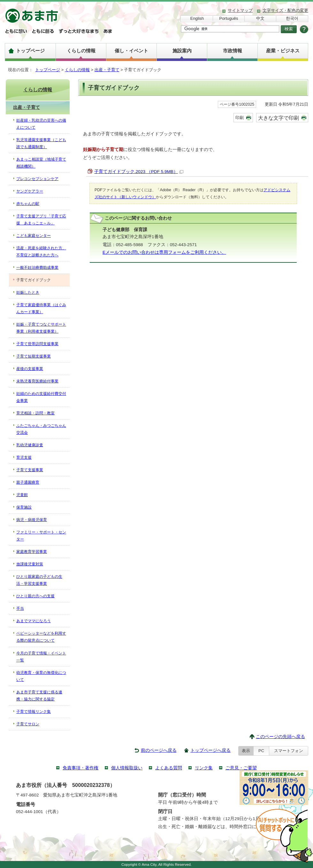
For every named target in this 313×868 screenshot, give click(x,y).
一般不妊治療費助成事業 (37, 268)
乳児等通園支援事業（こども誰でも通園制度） (41, 143)
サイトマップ (240, 10)
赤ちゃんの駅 (28, 204)
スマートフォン (289, 751)
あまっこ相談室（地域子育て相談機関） (41, 163)
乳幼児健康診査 (30, 445)
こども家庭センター (34, 236)
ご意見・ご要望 (241, 768)
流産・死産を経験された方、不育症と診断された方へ (41, 252)
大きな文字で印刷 (279, 118)
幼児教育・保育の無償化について (41, 676)
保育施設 (24, 507)
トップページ (30, 51)
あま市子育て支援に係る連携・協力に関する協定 (39, 696)
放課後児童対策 (30, 564)
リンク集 (204, 768)
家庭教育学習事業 (32, 552)
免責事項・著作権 (80, 768)
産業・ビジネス (283, 51)
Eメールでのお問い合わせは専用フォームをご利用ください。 (164, 252)
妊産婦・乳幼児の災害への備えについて (41, 124)
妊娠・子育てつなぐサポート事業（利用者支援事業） (41, 328)
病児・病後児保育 (32, 520)
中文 (260, 18)
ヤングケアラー (30, 191)
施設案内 (182, 51)
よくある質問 (169, 768)
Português (229, 18)
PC (261, 751)
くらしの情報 (81, 51)
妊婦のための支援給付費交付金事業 (41, 397)
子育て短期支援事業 (34, 356)
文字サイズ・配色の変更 (285, 10)
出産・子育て (107, 70)
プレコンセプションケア (37, 179)
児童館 (22, 495)
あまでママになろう (34, 621)
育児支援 (24, 457)
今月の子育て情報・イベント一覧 (41, 657)
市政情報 (233, 51)
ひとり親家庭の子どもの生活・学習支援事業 (39, 580)
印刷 (240, 118)
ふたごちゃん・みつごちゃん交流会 (41, 429)
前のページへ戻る (159, 750)
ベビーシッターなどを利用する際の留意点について (41, 637)
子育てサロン (28, 724)
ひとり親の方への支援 (35, 596)
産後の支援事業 (30, 369)
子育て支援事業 (30, 470)
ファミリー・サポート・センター (41, 536)
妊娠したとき (28, 292)
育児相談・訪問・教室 (35, 413)
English (197, 18)
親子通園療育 (28, 482)
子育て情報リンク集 (34, 712)
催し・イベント (131, 51)
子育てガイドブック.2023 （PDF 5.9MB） (139, 172)
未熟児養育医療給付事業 (37, 381)
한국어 (292, 18)
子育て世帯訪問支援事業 (37, 344)
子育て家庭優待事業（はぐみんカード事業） (41, 308)
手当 (20, 608)
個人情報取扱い (127, 768)
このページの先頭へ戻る (280, 737)
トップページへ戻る (210, 750)
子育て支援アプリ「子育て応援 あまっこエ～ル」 (41, 220)
